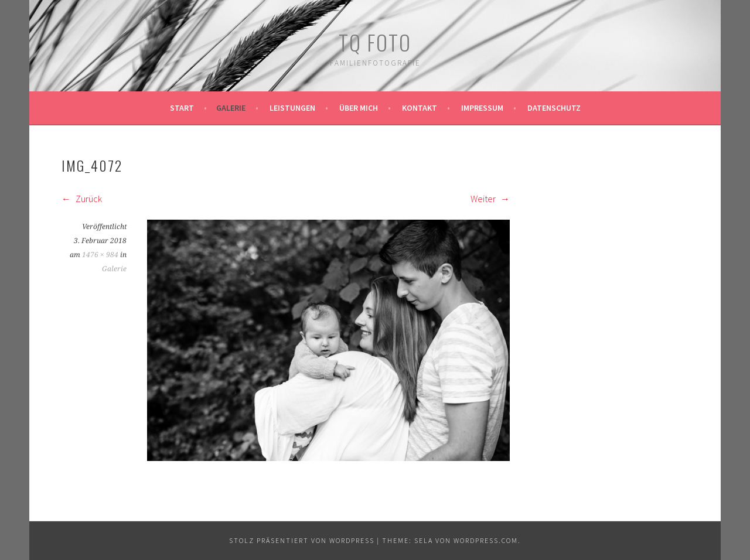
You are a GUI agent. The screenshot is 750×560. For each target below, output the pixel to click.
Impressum (482, 108)
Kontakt (420, 108)
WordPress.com (486, 540)
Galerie (231, 108)
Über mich (359, 108)
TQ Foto (375, 42)
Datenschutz (554, 108)
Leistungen (292, 108)
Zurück (82, 199)
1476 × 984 (100, 255)
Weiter (490, 199)
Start (182, 108)
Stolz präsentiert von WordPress (302, 540)
